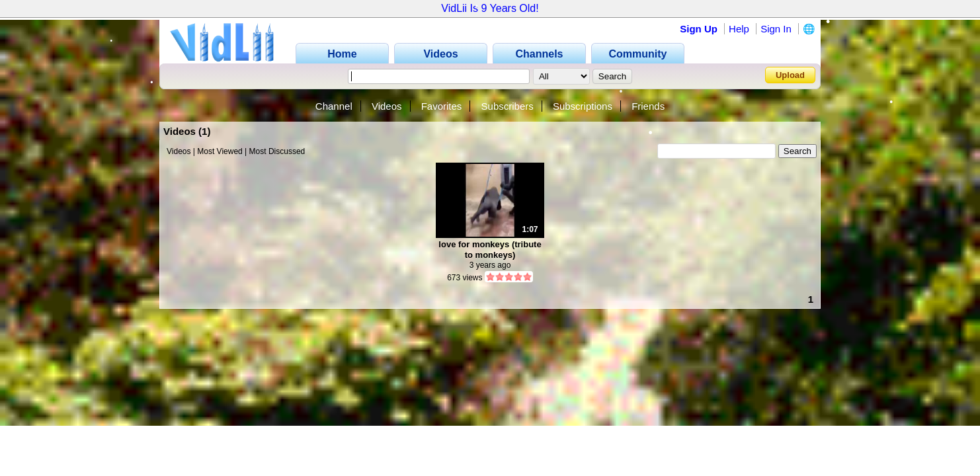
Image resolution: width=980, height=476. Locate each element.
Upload (790, 75)
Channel (334, 106)
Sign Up (699, 29)
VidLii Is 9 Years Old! (490, 8)
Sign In (776, 29)
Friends (648, 106)
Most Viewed (220, 151)
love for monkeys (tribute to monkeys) (490, 250)
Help (739, 29)
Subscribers (508, 106)
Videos (387, 106)
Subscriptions (583, 106)
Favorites (442, 106)
